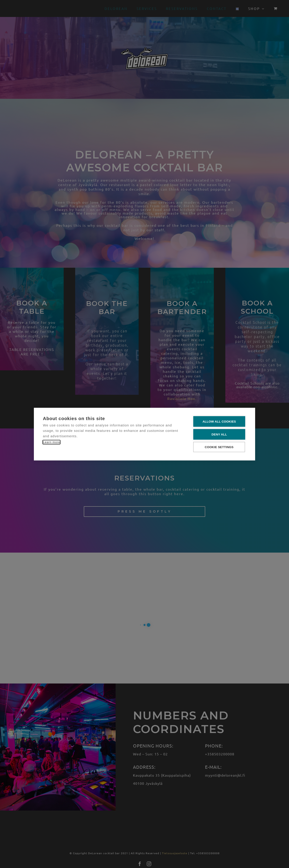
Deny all (219, 434)
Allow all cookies (219, 421)
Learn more (51, 442)
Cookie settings (219, 447)
